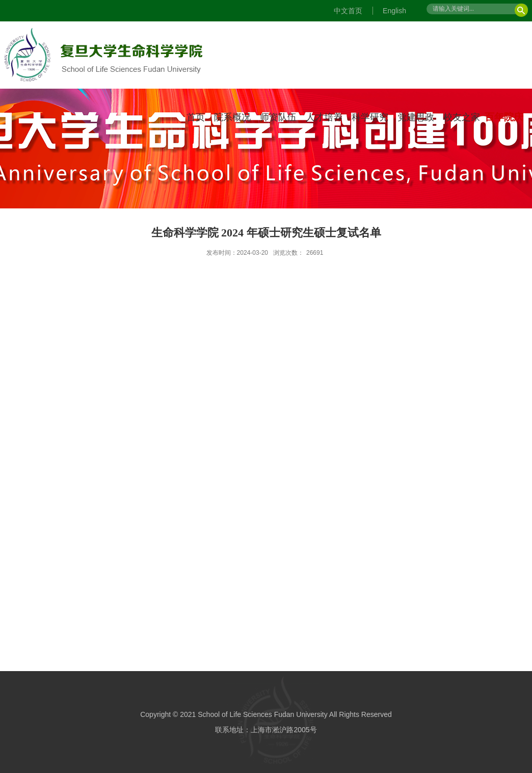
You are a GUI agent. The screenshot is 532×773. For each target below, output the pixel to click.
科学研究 (370, 117)
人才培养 (324, 117)
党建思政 (416, 117)
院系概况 (232, 117)
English (394, 11)
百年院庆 (504, 117)
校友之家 (462, 117)
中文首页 (348, 11)
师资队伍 (278, 117)
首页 (196, 117)
